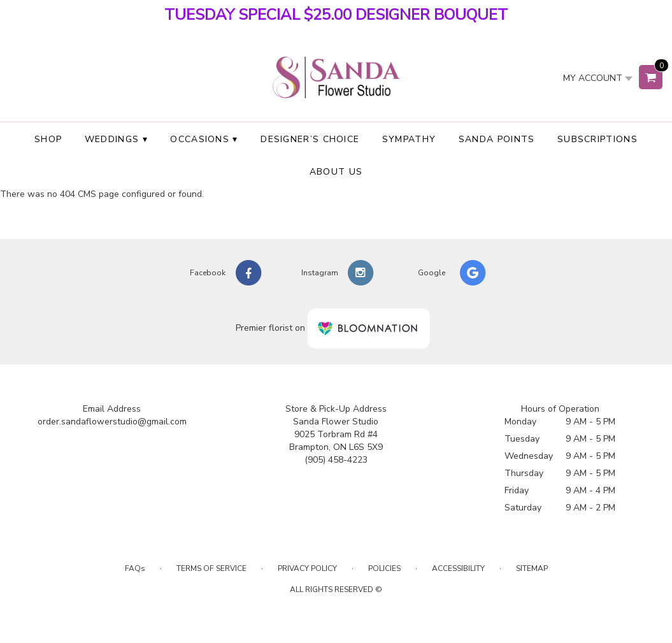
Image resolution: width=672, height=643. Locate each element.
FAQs (135, 568)
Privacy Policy (307, 568)
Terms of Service (211, 568)
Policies (384, 568)
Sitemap (532, 568)
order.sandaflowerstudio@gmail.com (112, 422)
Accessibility (458, 568)
